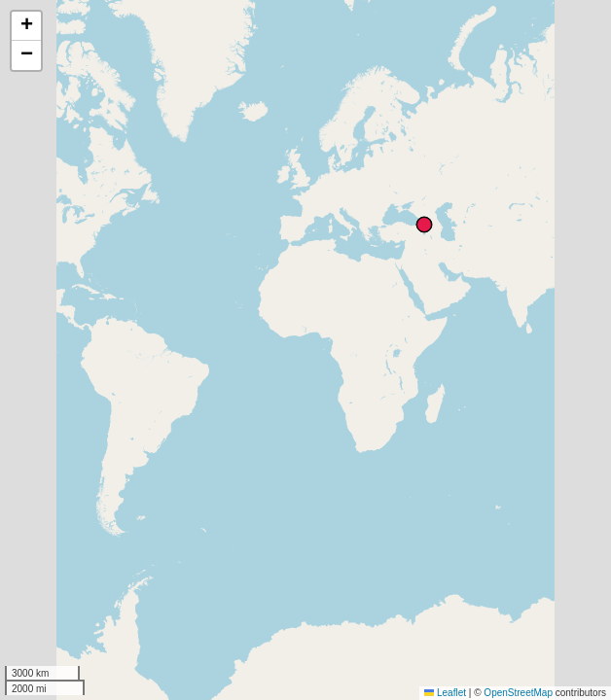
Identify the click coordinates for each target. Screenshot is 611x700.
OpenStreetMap (518, 693)
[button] (26, 26)
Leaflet (445, 693)
